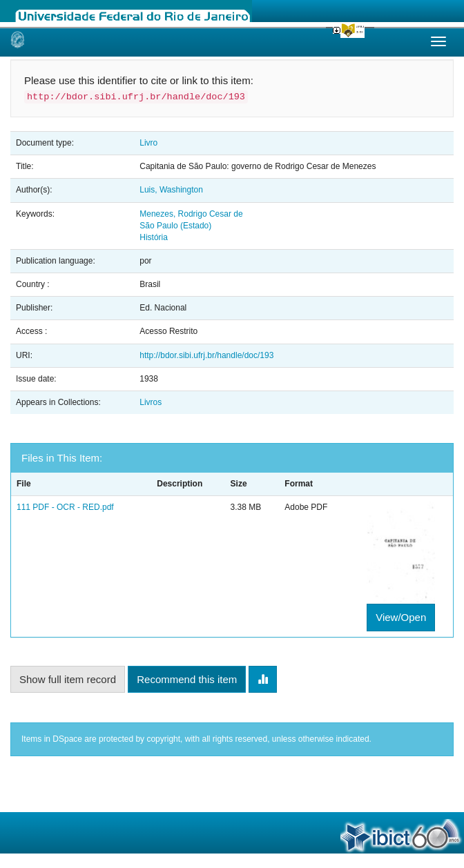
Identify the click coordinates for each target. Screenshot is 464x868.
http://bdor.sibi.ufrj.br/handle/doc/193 (206, 355)
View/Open (401, 617)
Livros (151, 402)
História (154, 237)
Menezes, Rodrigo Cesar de (191, 214)
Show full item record (68, 679)
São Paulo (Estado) (175, 226)
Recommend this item (187, 679)
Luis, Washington (171, 190)
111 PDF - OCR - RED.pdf (65, 507)
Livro (148, 143)
